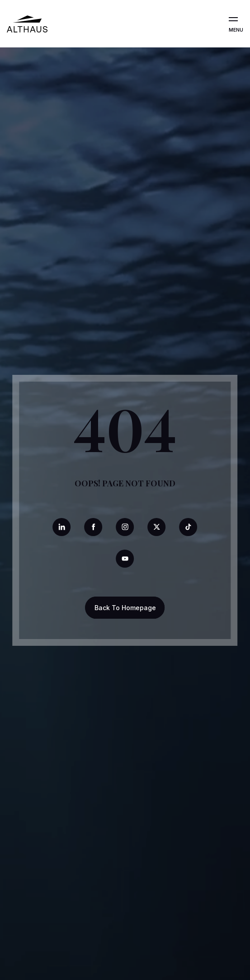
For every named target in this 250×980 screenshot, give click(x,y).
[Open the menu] (233, 19)
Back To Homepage (125, 608)
